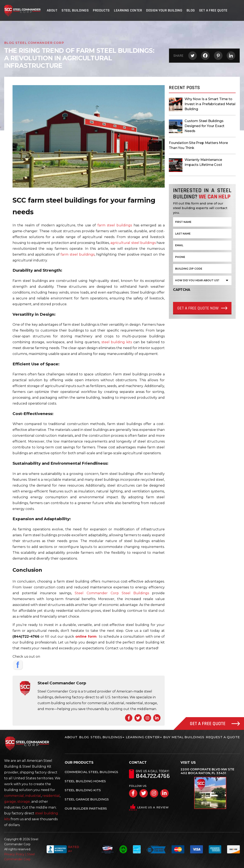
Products (102, 10)
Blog (191, 10)
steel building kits (117, 342)
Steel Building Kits (83, 790)
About (52, 10)
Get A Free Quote (213, 10)
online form (86, 636)
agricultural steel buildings (133, 243)
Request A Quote (223, 737)
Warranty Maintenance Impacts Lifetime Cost (203, 162)
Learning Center (128, 10)
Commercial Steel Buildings (91, 772)
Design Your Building (164, 10)
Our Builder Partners (86, 808)
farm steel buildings (115, 225)
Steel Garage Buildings (87, 799)
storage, (24, 802)
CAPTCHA (182, 290)
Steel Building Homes (85, 781)
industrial (33, 796)
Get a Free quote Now (198, 308)
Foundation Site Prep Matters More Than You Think (198, 145)
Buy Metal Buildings (184, 737)
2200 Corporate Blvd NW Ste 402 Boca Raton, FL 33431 (207, 771)
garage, (10, 802)
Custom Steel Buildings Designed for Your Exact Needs (204, 126)
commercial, (14, 796)
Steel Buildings (75, 10)
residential (51, 796)
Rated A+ (63, 849)
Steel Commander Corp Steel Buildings (112, 593)
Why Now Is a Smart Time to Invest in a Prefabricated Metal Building (210, 104)
